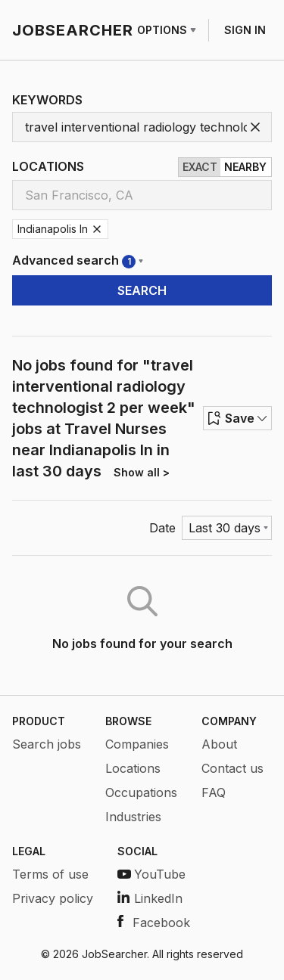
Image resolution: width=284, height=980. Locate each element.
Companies (137, 744)
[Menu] (227, 528)
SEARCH (142, 290)
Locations (133, 768)
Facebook (154, 923)
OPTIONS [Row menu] (167, 30)
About (219, 744)
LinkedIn (150, 898)
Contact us (233, 768)
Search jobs (47, 744)
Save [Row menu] (237, 418)
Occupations (141, 792)
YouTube (151, 874)
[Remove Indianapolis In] (97, 229)
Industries (133, 817)
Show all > (142, 472)
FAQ (214, 792)
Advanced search (78, 261)
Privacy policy (53, 898)
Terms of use (50, 874)
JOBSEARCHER (73, 30)
